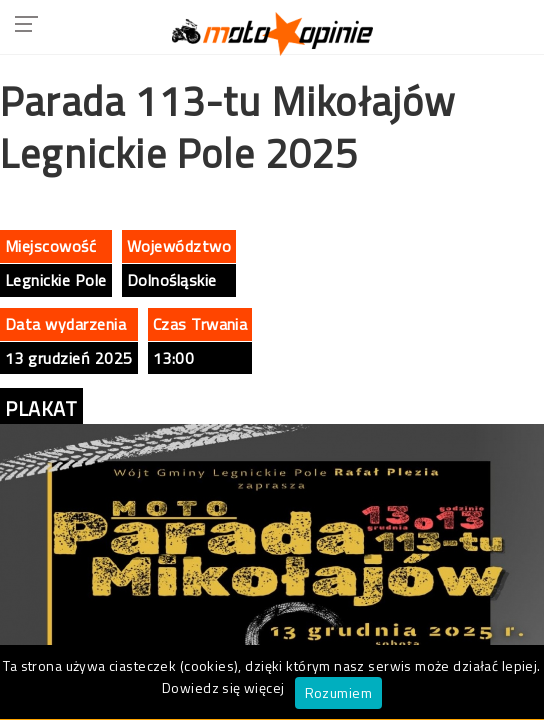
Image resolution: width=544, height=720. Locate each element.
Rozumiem (338, 692)
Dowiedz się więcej (223, 687)
